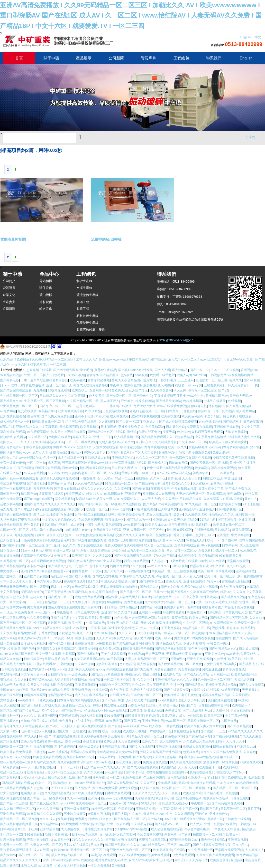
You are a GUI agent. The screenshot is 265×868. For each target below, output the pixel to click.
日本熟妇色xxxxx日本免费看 (50, 690)
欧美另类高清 (162, 850)
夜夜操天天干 (160, 489)
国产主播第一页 (11, 576)
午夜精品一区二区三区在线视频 (174, 571)
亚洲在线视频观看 (13, 416)
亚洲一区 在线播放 (243, 463)
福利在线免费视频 (224, 468)
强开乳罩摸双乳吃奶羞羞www (83, 463)
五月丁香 (254, 809)
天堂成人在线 (51, 705)
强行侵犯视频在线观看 (51, 509)
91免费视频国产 (221, 623)
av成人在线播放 (35, 473)
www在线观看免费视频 (173, 406)
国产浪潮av (8, 855)
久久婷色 (250, 752)
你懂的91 (96, 680)
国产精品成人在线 (252, 664)
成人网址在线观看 (13, 798)
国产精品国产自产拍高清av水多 (22, 711)
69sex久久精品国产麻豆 (17, 654)
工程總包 (181, 58)
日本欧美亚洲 (177, 520)
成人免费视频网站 (250, 576)
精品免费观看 (27, 633)
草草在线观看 (225, 571)
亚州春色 (127, 401)
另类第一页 (215, 819)
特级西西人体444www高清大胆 (106, 711)
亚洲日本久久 (30, 571)
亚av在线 (163, 473)
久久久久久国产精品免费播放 (221, 752)
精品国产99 (29, 494)
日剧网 (40, 535)
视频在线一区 (115, 520)
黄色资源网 (113, 525)
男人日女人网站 (123, 468)
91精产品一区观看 (104, 809)
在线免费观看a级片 (85, 587)
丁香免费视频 (48, 633)
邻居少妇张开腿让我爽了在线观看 (228, 416)
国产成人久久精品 (196, 674)
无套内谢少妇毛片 (40, 840)
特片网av (214, 581)
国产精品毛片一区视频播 (221, 793)
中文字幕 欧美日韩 (85, 618)
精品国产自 (189, 705)
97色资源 (120, 618)
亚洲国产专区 (138, 390)
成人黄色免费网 (161, 390)
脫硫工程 (83, 309)
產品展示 (84, 58)
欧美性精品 (169, 767)
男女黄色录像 (37, 607)
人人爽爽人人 (255, 850)
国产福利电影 (9, 380)
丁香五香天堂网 (56, 592)
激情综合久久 (33, 504)
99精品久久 (133, 674)
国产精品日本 (194, 685)
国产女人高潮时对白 (197, 711)
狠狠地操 (6, 680)
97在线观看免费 (230, 556)
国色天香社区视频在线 (64, 607)
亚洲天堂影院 (9, 793)
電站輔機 (46, 281)
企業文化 (9, 295)
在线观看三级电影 (91, 520)
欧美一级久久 (177, 447)
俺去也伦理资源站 (213, 840)
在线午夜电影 (43, 747)
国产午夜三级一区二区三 (57, 406)
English (245, 37)
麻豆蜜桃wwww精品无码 (201, 757)
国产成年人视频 (80, 576)
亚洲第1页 (84, 447)
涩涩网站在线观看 (82, 752)
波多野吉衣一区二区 (14, 845)
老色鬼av (115, 803)
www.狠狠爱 (131, 726)
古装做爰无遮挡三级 (236, 581)
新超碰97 (233, 628)
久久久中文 (145, 680)
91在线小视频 (75, 375)
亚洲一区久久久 (65, 545)
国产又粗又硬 (113, 571)
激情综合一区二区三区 (115, 685)
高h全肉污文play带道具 (98, 762)
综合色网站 (216, 406)
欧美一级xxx (164, 638)
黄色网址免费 (198, 649)
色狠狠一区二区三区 (202, 390)
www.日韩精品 (58, 752)
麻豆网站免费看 (174, 612)
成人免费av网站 (110, 649)
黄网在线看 (129, 473)
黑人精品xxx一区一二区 (171, 824)
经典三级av (59, 576)
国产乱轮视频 (146, 664)
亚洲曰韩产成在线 (226, 427)
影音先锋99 (61, 453)
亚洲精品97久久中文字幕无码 (37, 427)
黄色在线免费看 (11, 499)
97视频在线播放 (29, 520)
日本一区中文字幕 (186, 597)
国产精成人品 (158, 463)
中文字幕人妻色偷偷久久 (59, 520)
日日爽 (253, 385)
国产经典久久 (143, 396)
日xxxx (5, 385)
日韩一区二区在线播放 (91, 514)
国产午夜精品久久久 (223, 649)
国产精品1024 (153, 504)
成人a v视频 (23, 757)
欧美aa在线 (78, 380)
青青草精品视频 (99, 380)
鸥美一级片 (171, 705)
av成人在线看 (10, 705)
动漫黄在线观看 (35, 695)
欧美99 (67, 659)
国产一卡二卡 (199, 370)
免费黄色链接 (134, 602)
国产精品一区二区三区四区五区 (235, 788)
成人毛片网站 (246, 411)
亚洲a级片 (178, 659)
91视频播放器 (114, 494)
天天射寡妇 (250, 690)
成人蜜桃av (201, 483)
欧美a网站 (202, 468)
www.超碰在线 (133, 525)
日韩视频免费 (217, 375)
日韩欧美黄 (65, 664)
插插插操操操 (9, 556)
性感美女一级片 (104, 499)
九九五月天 (84, 633)
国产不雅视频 (227, 520)
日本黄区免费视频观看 (231, 777)
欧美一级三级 (54, 741)
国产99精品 (180, 370)
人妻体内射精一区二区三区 (88, 473)
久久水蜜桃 (8, 633)
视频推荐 (218, 628)
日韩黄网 (172, 411)
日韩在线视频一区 (229, 509)
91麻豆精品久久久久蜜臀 (45, 814)
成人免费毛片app (12, 447)
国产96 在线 (140, 489)
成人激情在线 (70, 829)
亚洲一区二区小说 (59, 385)
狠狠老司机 (199, 406)
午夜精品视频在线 (39, 447)
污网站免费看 (119, 566)
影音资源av (102, 550)
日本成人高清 (248, 649)
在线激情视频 (203, 530)
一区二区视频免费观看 (126, 777)
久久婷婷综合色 (210, 422)
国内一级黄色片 (89, 747)
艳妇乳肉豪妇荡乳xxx (95, 468)
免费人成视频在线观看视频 (123, 545)
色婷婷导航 (173, 711)
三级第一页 (147, 473)
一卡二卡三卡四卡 (70, 767)
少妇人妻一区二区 (225, 550)
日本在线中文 (9, 550)
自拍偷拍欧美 (30, 721)
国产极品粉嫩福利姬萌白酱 (19, 824)
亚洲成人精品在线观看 (51, 777)
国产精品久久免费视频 (16, 628)
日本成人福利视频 (33, 644)
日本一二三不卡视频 (225, 370)
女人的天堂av (10, 731)
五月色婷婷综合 (65, 747)
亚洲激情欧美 (219, 814)
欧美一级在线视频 (48, 654)
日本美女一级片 (62, 638)
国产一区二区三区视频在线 (192, 788)
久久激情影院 (132, 504)
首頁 (19, 58)
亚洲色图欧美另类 (200, 659)
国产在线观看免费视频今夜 (212, 845)
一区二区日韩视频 (13, 618)
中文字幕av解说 (236, 716)
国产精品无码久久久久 (149, 757)
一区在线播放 (173, 726)
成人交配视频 (209, 587)
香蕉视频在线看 (75, 581)
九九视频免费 (24, 535)
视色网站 (33, 416)
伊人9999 (67, 803)
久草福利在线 (144, 798)
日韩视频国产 (33, 659)
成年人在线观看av (13, 762)
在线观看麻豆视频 (216, 798)
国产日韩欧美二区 (151, 581)
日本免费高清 (9, 644)
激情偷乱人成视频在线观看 (59, 478)
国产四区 (53, 726)
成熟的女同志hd (221, 483)
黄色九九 (251, 499)
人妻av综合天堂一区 (190, 494)
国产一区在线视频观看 (16, 489)
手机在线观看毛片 (57, 540)
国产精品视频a (123, 644)
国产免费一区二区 (119, 396)
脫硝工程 (83, 302)
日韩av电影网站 (121, 509)
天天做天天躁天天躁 (14, 587)
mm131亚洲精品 (105, 633)
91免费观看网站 (38, 432)
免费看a (81, 819)
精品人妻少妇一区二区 (147, 736)
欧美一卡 (213, 540)
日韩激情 (40, 752)
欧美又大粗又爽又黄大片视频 (205, 726)
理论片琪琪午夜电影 (192, 700)
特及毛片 (247, 628)
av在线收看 (114, 721)
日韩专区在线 (240, 798)
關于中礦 (51, 58)
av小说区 (6, 612)
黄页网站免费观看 (105, 788)
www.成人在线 (151, 726)
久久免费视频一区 (201, 850)
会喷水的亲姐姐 (11, 504)
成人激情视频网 (170, 741)
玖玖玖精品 (93, 411)
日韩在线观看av (45, 664)
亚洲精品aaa (246, 747)
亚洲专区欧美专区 (71, 411)
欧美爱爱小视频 (133, 514)
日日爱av (96, 571)
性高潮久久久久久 (221, 514)
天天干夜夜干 (172, 793)
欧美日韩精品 (90, 427)
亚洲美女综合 (214, 654)
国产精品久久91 (11, 401)
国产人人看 (162, 370)
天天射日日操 (192, 478)
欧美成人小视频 (134, 731)
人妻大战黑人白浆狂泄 (135, 597)
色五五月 (6, 757)
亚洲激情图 (246, 520)
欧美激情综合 (174, 504)
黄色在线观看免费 (186, 731)
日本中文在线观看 (118, 793)
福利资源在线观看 (13, 432)
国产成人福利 (30, 705)
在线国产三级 (118, 540)
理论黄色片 (32, 525)
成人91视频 (49, 721)
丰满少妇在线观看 (103, 855)
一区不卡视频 (97, 628)
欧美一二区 (43, 783)
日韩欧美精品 (46, 700)
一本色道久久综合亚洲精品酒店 (233, 829)
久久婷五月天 (81, 602)
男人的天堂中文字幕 (14, 597)
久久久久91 (127, 633)
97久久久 (31, 736)
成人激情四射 (144, 638)
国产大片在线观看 (251, 685)
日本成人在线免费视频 (16, 514)
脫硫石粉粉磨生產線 (91, 330)
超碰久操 (119, 550)
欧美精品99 (136, 654)
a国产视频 (138, 566)
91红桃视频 (180, 566)
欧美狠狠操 (35, 772)
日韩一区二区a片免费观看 (192, 550)
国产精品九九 (57, 566)
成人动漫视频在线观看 (167, 829)
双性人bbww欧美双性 (144, 860)
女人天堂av (105, 478)
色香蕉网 (69, 654)
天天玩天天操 (244, 680)
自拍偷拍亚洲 (129, 607)
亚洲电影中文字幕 (13, 607)
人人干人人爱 (151, 499)
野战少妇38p (152, 674)
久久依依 (6, 535)
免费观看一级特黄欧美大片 (108, 390)
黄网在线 (118, 865)
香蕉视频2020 (251, 370)
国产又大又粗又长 (144, 453)
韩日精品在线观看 (13, 788)
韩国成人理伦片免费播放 (91, 385)
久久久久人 (29, 716)
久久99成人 (48, 819)
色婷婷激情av (38, 669)
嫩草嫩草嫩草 (253, 422)
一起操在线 (78, 731)
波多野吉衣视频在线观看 (69, 432)
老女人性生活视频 (159, 514)
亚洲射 (64, 525)
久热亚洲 (220, 659)
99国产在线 (229, 721)
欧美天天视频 (85, 669)
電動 (13, 239)
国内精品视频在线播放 (18, 783)
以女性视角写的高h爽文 (220, 664)
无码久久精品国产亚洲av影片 (161, 752)
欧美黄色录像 (219, 860)
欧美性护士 (80, 390)
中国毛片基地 (94, 525)
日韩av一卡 (161, 592)
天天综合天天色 (62, 788)
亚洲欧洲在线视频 (93, 824)
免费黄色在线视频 (155, 762)
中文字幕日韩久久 (49, 581)
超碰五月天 (38, 597)
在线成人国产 (128, 581)
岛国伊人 (6, 442)
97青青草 (98, 721)
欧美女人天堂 (199, 618)
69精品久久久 (196, 540)
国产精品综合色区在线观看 (107, 432)
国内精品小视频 (151, 607)
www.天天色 (29, 767)
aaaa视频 (141, 375)
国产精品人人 (149, 587)
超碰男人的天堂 (32, 793)
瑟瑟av (178, 514)
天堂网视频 (8, 520)
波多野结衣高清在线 (41, 762)
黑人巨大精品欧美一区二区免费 (180, 664)
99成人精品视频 (91, 716)
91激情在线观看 (251, 762)
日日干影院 (110, 607)
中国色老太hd (196, 612)
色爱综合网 (65, 685)
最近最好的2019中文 (158, 814)
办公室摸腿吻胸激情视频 (48, 561)
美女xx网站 (8, 638)
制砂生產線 (84, 281)
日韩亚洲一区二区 (233, 809)
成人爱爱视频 (249, 545)
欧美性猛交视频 (131, 447)
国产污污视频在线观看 (227, 803)
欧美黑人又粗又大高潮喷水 (228, 442)
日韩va (93, 819)
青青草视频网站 (155, 447)
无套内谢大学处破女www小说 (117, 752)
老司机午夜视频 (99, 814)
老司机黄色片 (191, 695)
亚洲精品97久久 (123, 458)
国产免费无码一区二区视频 (209, 463)
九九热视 (40, 390)
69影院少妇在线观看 (205, 690)
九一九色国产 (78, 566)
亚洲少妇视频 (145, 644)
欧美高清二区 (67, 649)
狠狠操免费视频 (140, 540)
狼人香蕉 (244, 468)
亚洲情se (159, 520)
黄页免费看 (179, 618)
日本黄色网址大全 (235, 612)
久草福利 (253, 587)
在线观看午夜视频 (13, 483)
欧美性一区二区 (97, 509)
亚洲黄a (93, 798)
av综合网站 (136, 705)
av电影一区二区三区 (180, 602)
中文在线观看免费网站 (134, 855)
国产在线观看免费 (176, 690)
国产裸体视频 (37, 483)
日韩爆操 (214, 612)
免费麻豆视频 (84, 644)
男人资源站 (83, 788)
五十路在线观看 (75, 814)
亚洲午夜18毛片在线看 (123, 623)
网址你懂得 (86, 504)
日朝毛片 (57, 375)
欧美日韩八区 (165, 798)
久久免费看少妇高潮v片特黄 (223, 499)
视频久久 (236, 380)
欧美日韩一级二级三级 (220, 576)
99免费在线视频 (203, 638)
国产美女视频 (143, 669)
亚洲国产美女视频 (37, 576)
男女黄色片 (182, 638)
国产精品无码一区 (138, 520)
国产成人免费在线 (238, 489)
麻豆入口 (181, 860)
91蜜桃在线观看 (11, 525)
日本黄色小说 (175, 427)
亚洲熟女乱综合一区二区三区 (131, 850)
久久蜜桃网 (106, 422)
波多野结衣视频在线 (145, 416)
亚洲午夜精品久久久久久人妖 (175, 680)
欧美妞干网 (65, 819)
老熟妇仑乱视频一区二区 (147, 411)
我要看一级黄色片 (162, 375)
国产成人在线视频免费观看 (178, 422)
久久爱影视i (240, 695)
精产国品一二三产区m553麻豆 (170, 845)
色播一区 (50, 458)
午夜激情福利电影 (197, 829)
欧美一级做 (206, 571)
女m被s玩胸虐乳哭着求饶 (117, 835)
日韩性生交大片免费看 (97, 829)
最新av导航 (53, 659)
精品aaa (107, 798)
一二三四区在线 (222, 473)
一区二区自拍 (37, 463)
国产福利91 (229, 540)
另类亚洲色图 (211, 669)
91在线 (140, 468)
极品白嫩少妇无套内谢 (46, 530)
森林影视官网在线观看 (207, 432)
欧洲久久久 (150, 741)
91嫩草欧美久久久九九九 (137, 576)
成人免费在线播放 (94, 726)
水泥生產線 (84, 288)
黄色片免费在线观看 (89, 597)
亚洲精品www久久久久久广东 (105, 767)
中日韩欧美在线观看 (107, 530)
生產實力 (9, 302)
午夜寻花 (116, 385)
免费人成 (86, 550)
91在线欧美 (256, 777)
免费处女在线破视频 (41, 685)
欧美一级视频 (111, 731)
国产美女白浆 (170, 587)
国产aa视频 (252, 380)
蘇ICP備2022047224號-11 (175, 340)
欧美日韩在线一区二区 (229, 525)
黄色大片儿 (174, 581)
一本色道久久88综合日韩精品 (238, 783)
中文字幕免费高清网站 (211, 437)
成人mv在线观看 (191, 716)
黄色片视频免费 (32, 741)
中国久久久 (108, 581)
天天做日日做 (81, 690)
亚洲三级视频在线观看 (220, 824)
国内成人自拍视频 (105, 576)
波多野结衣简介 (107, 664)
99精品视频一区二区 (14, 561)
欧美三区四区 (81, 556)
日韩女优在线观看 (76, 845)
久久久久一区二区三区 (152, 458)
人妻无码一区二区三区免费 (64, 772)
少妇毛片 (167, 860)
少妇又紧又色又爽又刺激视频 (233, 458)
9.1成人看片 (105, 757)
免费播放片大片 (144, 406)
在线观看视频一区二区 (91, 803)
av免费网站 (8, 411)
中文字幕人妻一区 (33, 674)
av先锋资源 (103, 644)
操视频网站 (224, 638)
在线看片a (209, 607)
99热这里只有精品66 (104, 592)
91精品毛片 (208, 520)
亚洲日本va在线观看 (57, 860)
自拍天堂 (18, 385)
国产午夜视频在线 (181, 525)
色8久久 (93, 581)
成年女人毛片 (42, 453)
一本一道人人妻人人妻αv (18, 581)
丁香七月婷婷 (170, 628)
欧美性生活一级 (210, 767)
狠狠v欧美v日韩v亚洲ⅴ (162, 716)
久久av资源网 (85, 664)
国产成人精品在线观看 (143, 767)
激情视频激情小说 (60, 695)
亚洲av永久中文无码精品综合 (156, 442)
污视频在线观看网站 (153, 840)
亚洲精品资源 (145, 809)
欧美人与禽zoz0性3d (191, 375)
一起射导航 (192, 607)
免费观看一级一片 (247, 623)
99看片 (97, 705)
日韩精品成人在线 (97, 458)
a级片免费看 (70, 824)
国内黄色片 (80, 571)
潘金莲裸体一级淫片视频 (221, 762)
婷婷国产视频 (57, 623)
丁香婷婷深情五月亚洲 (170, 396)
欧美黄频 (136, 711)
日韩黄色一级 (247, 824)
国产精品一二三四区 (14, 803)
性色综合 (138, 685)
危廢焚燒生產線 (87, 323)
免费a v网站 (221, 453)
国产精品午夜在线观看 (121, 840)
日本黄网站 (109, 427)
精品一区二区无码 (13, 772)
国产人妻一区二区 (129, 422)
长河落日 (40, 623)
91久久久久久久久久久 (88, 840)
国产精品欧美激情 (169, 401)
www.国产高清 (181, 473)
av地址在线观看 (60, 437)
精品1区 (76, 453)
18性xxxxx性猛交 (62, 669)
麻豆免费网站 (242, 530)
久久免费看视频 (38, 618)
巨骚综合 (204, 411)
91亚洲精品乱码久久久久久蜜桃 (231, 633)
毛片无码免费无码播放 (16, 850)
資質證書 (9, 288)
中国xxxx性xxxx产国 (14, 690)
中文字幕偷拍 (9, 592)
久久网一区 (158, 478)
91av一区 (27, 550)
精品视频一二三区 (57, 602)
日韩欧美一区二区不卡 (16, 747)
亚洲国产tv (109, 612)
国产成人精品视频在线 (123, 783)
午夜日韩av (80, 680)
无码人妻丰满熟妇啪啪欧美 (119, 587)
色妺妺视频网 (192, 401)
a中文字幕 (218, 566)
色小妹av (183, 432)
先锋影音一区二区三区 (209, 835)
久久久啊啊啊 (184, 814)
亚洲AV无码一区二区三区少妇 (144, 530)
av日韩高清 (115, 659)
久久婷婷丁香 (199, 860)
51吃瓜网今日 (151, 803)
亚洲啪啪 (94, 731)
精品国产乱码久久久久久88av (126, 845)
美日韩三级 (30, 829)
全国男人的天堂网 (59, 535)
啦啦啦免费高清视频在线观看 (126, 463)
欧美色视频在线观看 (47, 757)
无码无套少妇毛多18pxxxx (185, 654)
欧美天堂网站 (192, 793)
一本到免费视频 (99, 865)
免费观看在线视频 (199, 427)
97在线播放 (82, 721)
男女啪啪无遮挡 (115, 705)
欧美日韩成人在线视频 (158, 494)
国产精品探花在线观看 (16, 390)
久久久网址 (170, 499)
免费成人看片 (173, 607)
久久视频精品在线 (57, 793)
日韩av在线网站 (224, 747)
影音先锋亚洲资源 (128, 762)
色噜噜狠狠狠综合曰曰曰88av (167, 772)
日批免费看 (123, 757)
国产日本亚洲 (24, 509)
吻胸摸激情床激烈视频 (140, 385)
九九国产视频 (128, 612)
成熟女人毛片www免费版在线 (21, 458)
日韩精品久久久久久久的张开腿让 (63, 396)
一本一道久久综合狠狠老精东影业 (44, 380)
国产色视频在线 (88, 654)
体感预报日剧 (231, 690)
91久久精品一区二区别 (201, 504)
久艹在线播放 (154, 602)
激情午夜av (131, 803)
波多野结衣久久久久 (177, 483)
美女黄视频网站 (189, 669)
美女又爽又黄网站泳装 (90, 659)
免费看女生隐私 (165, 669)
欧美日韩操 (231, 767)
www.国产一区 (176, 721)
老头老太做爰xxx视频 (36, 731)
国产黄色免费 (162, 597)
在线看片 (80, 628)
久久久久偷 (104, 638)
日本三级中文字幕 (87, 612)
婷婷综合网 (100, 690)
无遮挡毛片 (203, 525)
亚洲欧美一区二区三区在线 (89, 850)
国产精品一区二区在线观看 (46, 798)
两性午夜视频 (201, 458)
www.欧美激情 (83, 860)
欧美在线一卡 (241, 705)
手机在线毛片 (60, 618)
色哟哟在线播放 (201, 772)
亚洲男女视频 (237, 840)
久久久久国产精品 (49, 809)
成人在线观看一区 (70, 458)
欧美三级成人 (75, 494)
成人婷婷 (77, 525)
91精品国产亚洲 (80, 777)
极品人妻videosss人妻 (169, 540)
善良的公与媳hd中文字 (79, 757)
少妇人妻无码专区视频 (70, 865)
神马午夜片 (100, 777)
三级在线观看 (213, 385)
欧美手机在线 (170, 416)
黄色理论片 (47, 767)
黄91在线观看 (113, 716)
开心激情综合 (114, 772)
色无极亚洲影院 (154, 777)
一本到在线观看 (215, 401)
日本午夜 (97, 845)
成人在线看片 (43, 850)
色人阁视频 (165, 385)
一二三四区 (35, 602)
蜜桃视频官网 (69, 427)
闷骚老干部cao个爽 (189, 385)
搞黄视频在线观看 (51, 494)
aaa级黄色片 (167, 700)
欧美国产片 (76, 509)
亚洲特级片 (207, 509)
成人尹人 (196, 824)
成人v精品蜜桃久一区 (15, 422)
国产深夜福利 (9, 777)
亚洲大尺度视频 (194, 644)
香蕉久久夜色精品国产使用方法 (134, 380)
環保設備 (46, 288)
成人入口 (81, 695)
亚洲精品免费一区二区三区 (19, 406)
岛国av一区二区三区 (14, 530)
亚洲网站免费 (68, 716)
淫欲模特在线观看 (187, 545)
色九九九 (6, 509)
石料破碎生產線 (87, 316)
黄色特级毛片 (198, 447)
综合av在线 (73, 741)
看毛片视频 (43, 550)
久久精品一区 (37, 437)
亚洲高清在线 (96, 783)
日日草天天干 (24, 442)
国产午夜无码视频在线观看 (133, 556)
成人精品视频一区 (127, 437)
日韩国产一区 (9, 494)
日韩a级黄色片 (10, 829)
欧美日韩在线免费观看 (16, 752)
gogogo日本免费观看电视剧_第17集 (235, 447)
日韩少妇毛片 (167, 380)
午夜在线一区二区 (169, 576)
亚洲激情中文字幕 (201, 777)
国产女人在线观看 (141, 747)
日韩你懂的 (50, 525)
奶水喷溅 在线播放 (13, 437)
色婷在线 (127, 375)
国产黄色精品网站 (198, 736)
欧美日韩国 (172, 695)
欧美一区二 (76, 623)
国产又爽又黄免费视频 (57, 416)
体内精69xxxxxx (64, 447)
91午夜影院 (145, 633)
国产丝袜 (256, 612)
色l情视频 (234, 401)
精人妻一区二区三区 (158, 545)
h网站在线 (7, 427)
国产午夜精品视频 (239, 726)
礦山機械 (46, 295)
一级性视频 (88, 478)
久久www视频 (76, 798)
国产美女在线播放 (67, 489)
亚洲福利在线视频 (168, 747)
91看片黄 (102, 416)
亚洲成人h (150, 422)
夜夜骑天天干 (43, 489)
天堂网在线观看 (238, 561)
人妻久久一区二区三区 (46, 845)
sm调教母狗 (26, 700)
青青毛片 (174, 478)
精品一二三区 (125, 478)
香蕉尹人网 (119, 814)
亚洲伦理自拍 (168, 453)
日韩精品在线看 (191, 499)
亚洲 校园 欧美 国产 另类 (18, 649)
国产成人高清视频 (246, 638)
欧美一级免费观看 (159, 535)
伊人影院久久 (46, 649)
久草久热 (27, 777)
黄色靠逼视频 (35, 385)
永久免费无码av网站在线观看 (149, 618)
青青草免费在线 (234, 669)
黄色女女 (99, 602)
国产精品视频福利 (13, 566)
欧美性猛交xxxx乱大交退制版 (49, 680)
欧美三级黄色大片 (117, 736)
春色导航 (65, 721)
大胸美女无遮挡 (236, 432)
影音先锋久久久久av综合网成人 (22, 726)
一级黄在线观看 (32, 540)
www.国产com (45, 612)
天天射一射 (221, 711)
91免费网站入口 (128, 499)
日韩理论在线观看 (48, 468)
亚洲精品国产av (217, 396)
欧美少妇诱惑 (9, 865)
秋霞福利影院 (199, 566)
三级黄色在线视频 (115, 411)
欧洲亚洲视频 (48, 716)
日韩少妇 (114, 514)
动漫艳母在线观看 (13, 840)
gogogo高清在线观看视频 (114, 669)
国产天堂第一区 (38, 788)
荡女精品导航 (64, 499)
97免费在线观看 (183, 855)
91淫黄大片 (154, 705)
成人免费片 (97, 396)
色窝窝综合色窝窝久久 (37, 556)
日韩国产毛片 (209, 809)
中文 (258, 37)
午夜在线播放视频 (184, 489)
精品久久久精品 (11, 659)
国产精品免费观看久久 (157, 437)
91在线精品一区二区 (119, 483)
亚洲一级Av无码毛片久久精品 (217, 602)
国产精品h (155, 819)
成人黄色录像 (187, 556)
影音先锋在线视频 (137, 561)
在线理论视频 (85, 638)
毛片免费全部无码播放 (111, 860)
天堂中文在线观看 (106, 447)
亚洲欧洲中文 (167, 509)
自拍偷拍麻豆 (208, 556)
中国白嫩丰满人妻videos (84, 561)
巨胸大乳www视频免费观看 (19, 478)
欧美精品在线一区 (244, 674)
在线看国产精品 (11, 473)
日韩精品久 (223, 530)
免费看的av (189, 587)
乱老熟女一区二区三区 (212, 380)
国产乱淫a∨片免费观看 (107, 674)
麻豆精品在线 (99, 695)
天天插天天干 (236, 741)
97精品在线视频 (11, 375)
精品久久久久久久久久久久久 (21, 860)
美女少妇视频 (129, 788)
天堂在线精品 (184, 437)
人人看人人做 (193, 576)
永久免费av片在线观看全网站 (204, 741)
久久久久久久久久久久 (60, 504)
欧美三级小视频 (11, 695)
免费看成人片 (250, 654)
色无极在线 (191, 752)
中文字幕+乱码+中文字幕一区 (177, 809)
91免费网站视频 (247, 855)
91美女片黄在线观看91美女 (188, 561)
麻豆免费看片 (24, 612)
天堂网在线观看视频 (229, 850)
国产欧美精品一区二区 (130, 819)
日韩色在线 (188, 411)
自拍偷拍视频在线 (252, 540)
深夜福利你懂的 (32, 592)
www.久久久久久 (158, 566)
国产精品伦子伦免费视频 (235, 607)
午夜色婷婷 (256, 597)
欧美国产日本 (78, 592)
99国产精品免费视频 (179, 468)
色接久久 (53, 711)
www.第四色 (248, 550)
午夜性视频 (65, 612)
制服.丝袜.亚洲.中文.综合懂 (222, 478)
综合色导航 (253, 860)
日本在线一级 (220, 674)
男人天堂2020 (102, 556)
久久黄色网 (122, 489)
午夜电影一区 (200, 803)
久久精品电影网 (142, 824)
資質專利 (149, 58)
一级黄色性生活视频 (87, 535)
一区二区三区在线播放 (81, 442)
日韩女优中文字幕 (211, 489)
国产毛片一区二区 (60, 597)
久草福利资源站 (119, 453)
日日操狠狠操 (57, 674)
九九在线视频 (236, 566)
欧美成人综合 (123, 638)
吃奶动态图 (67, 633)
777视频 (114, 473)
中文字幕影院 (241, 535)
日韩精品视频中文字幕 (214, 705)
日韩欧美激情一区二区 (203, 721)
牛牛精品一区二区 (13, 835)
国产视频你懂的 (13, 545)
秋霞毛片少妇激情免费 (195, 453)
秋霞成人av (84, 499)
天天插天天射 (70, 726)
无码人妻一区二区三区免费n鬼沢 (150, 550)
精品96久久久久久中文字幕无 (241, 592)
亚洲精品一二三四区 (77, 705)
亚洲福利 (106, 618)
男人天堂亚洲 (155, 654)
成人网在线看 (119, 416)
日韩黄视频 (131, 649)
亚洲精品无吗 (188, 509)
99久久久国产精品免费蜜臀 (215, 855)
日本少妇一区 (60, 587)
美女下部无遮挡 (158, 685)
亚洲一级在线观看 (76, 809)
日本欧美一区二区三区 (146, 695)
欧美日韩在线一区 (241, 659)
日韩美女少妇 (88, 649)
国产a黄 (224, 390)
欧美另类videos (156, 525)
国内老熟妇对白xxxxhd (69, 783)
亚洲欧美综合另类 (131, 427)
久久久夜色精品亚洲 (89, 483)
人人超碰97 (159, 561)
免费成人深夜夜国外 (197, 747)
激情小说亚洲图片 (57, 835)
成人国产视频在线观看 (156, 788)
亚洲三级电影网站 (114, 747)
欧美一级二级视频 (108, 504)
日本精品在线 (177, 777)
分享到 (251, 137)
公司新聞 (116, 58)
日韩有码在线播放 (119, 406)
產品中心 (49, 274)
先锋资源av (8, 700)
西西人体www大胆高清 (34, 638)
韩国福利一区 (9, 716)
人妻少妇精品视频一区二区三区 (147, 659)
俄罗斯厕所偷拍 (230, 504)
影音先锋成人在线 (169, 644)
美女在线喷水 (161, 855)
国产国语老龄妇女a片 (184, 840)
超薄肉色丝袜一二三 (90, 406)
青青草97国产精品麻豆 (103, 375)
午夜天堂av (62, 556)
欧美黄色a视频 (192, 416)
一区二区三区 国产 (39, 545)
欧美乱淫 (110, 741)
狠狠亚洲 (67, 514)
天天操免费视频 (129, 741)
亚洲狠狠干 (133, 494)
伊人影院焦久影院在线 (186, 762)
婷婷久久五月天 (95, 453)
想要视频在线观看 (39, 370)
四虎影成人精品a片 (176, 803)
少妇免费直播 (92, 741)
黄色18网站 (235, 494)
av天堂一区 (62, 840)
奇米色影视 (127, 664)
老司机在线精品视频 (216, 695)
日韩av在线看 (178, 463)
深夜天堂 (169, 432)
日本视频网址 (216, 494)
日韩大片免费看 (236, 385)
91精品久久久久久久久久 (245, 731)
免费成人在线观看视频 (146, 690)
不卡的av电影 (37, 566)
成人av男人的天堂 (13, 685)
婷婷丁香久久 (82, 437)
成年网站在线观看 (87, 700)
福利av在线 (201, 473)
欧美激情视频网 (145, 700)
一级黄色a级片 (79, 674)
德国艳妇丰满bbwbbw (15, 453)
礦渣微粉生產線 (87, 295)
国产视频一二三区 (213, 731)
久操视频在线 (95, 623)
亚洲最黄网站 (210, 597)
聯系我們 (214, 58)
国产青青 (185, 835)
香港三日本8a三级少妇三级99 (194, 535)
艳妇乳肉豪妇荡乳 (180, 530)
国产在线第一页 (72, 711)
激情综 (132, 432)
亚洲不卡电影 (84, 416)
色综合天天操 (99, 566)
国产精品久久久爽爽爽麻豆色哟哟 (195, 592)
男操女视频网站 (241, 711)
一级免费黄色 (9, 767)
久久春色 (135, 814)
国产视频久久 (9, 721)
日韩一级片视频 (223, 411)
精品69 (193, 520)
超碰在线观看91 (11, 736)
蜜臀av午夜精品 (105, 370)
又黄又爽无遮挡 (86, 685)
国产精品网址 (232, 422)
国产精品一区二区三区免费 (229, 618)
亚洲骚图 (237, 860)
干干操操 (147, 649)
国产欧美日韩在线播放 (87, 793)
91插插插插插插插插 (49, 442)
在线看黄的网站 (69, 762)
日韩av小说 (70, 468)
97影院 (243, 700)
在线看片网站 (119, 695)
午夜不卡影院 (24, 468)
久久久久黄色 (94, 772)
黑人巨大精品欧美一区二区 (70, 855)
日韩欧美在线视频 (14, 669)
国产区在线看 (9, 741)
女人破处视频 (113, 561)
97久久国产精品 (165, 556)
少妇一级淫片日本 (66, 550)
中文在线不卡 (9, 571)
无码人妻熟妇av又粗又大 (116, 442)
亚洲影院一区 (245, 514)
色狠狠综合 (126, 809)
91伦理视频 (251, 504)
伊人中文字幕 (150, 628)
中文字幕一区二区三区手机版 (45, 401)
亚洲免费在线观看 (13, 814)
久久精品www (49, 824)
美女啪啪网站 (9, 674)
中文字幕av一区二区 (193, 442)
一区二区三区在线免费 (120, 680)
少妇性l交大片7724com (230, 772)
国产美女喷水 (91, 607)
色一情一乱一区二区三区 (215, 680)
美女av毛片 (240, 845)
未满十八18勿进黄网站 (191, 633)
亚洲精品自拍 (49, 829)
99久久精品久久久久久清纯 (52, 628)
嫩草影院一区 (229, 757)
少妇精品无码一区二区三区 (19, 396)
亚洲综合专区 (9, 540)
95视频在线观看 (59, 390)
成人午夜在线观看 (232, 587)
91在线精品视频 (64, 736)
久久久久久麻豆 (251, 736)
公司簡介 (9, 281)
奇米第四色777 (180, 458)
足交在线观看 (27, 411)
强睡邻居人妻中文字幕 (244, 437)
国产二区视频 (40, 587)
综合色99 (106, 819)
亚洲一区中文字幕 (13, 602)
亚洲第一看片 (249, 602)
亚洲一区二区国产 (37, 375)
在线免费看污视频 (150, 835)
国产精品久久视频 (234, 597)
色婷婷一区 (174, 757)
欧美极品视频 (167, 783)
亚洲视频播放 (245, 571)
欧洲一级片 (155, 468)
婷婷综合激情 (145, 401)
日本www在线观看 (85, 835)
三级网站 (180, 850)
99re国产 (45, 736)
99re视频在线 (211, 545)
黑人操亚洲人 (110, 401)
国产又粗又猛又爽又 (44, 803)
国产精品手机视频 (225, 736)
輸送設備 (46, 309)
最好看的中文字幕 (60, 483)
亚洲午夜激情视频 (189, 798)
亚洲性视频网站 (194, 581)
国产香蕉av (132, 721)
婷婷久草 (251, 494)
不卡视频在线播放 (137, 571)
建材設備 (46, 302)
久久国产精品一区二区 (83, 401)
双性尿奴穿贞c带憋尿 (123, 628)
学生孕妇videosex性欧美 (135, 370)
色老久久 (6, 468)
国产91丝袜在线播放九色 (89, 540)
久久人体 (21, 680)
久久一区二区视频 (196, 623)
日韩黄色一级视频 (237, 819)
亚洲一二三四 (103, 437)
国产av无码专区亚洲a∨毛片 (73, 370)
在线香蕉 (142, 478)
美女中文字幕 (250, 427)
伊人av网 (180, 390)
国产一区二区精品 (60, 644)
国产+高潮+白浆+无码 (117, 700)
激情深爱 (111, 597)
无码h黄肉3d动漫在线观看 (197, 783)
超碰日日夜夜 (134, 716)
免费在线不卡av (150, 432)
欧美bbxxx (61, 850)
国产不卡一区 (135, 772)
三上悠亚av (186, 380)
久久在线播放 (57, 473)
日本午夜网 (230, 545)
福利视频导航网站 (241, 375)
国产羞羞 (115, 726)
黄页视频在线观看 (90, 545)
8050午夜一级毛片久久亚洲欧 (184, 819)
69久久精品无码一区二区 (18, 809)
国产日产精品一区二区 (16, 623)
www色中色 (196, 396)
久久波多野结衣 (196, 514)
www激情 (232, 654)
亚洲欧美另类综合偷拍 (221, 685)
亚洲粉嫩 (201, 814)
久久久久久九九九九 (146, 793)
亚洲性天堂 (60, 731)
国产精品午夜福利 (148, 483)
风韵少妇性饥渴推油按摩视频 (161, 623)
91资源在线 (35, 835)
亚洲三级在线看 (118, 824)
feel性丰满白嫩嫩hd (78, 530)
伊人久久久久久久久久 (97, 489)
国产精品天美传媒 (239, 406)
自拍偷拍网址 (155, 427)
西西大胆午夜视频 (90, 736)
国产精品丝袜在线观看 (171, 649)
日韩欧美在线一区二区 (48, 422)
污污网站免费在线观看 (81, 422)
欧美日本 (232, 835)
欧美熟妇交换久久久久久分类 (124, 535)
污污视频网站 (124, 798)
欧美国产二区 (214, 716)
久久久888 (257, 618)
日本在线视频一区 (159, 731)
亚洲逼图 (223, 535)
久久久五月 (148, 783)
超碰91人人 (94, 494)
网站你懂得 (114, 602)
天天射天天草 (188, 767)
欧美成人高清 (154, 711)
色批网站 (170, 835)
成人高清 (54, 463)
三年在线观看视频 (113, 654)
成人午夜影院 (119, 690)
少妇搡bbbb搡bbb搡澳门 (132, 829)
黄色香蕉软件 (174, 736)
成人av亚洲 (217, 561)
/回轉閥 (106, 239)
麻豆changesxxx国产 (39, 499)
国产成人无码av (241, 396)
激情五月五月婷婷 (46, 514)
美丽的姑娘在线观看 (222, 700)
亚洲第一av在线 (150, 612)
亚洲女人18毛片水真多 (37, 865)
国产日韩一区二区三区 (136, 592)
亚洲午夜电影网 (153, 721)
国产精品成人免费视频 (16, 664)
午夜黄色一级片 (218, 644)
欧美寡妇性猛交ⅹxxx (56, 571)
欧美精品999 (47, 411)
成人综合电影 (172, 674)
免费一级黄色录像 (13, 463)
